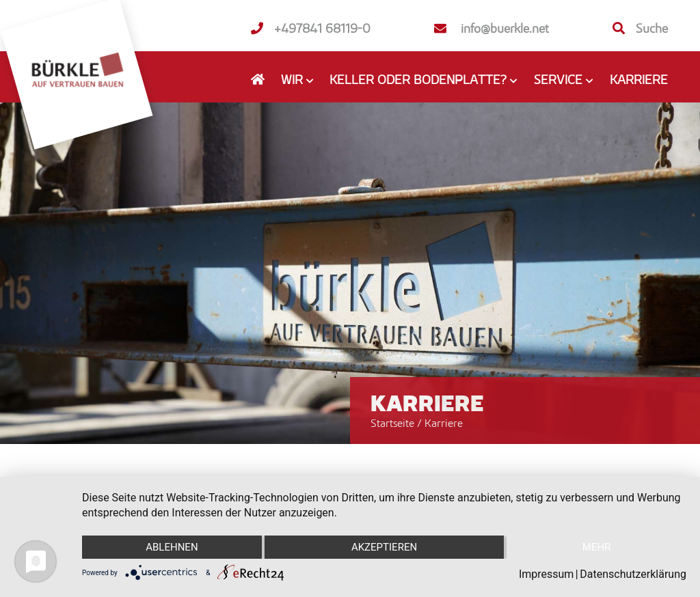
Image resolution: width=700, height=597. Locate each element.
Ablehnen (172, 547)
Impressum (547, 574)
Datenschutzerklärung (633, 574)
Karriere (639, 79)
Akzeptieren (384, 547)
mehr (597, 547)
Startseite (392, 423)
